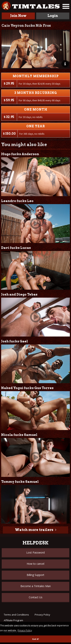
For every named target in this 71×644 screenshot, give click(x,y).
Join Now (18, 16)
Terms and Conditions (16, 615)
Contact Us (36, 597)
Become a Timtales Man (36, 586)
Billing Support (35, 575)
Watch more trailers (34, 530)
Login (53, 16)
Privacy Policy (42, 615)
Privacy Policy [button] (25, 630)
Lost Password (35, 552)
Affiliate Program (13, 620)
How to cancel (35, 564)
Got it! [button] (35, 639)
